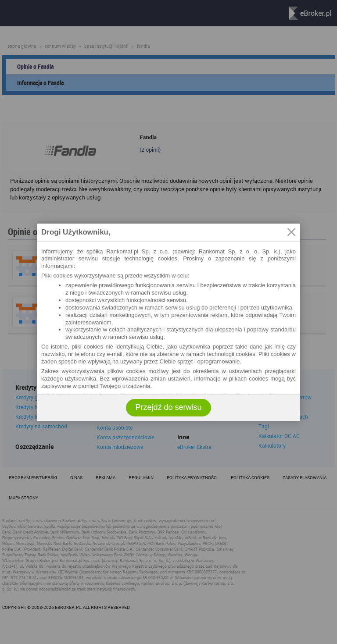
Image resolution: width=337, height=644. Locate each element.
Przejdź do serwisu (168, 407)
